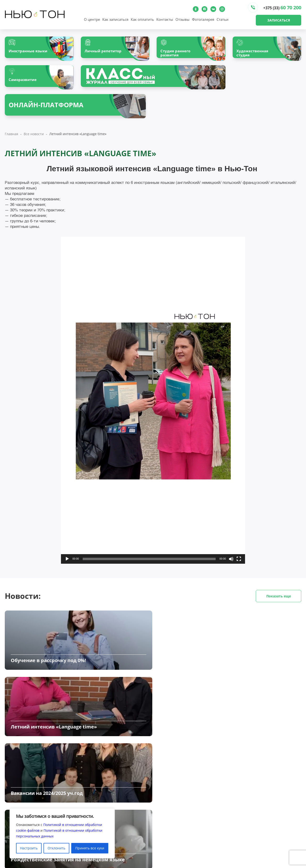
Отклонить (56, 848)
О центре (92, 19)
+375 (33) (282, 8)
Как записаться (115, 19)
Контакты (165, 19)
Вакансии (161, 832)
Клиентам (161, 826)
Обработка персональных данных (181, 839)
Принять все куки (90, 848)
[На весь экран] (239, 567)
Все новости (34, 142)
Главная (11, 142)
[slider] (149, 567)
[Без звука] (231, 567)
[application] (153, 408)
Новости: (153, 604)
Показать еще (279, 604)
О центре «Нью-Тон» (102, 819)
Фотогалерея (203, 19)
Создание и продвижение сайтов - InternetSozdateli (259, 865)
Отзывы (183, 19)
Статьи (223, 19)
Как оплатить (142, 19)
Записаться (279, 20)
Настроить (29, 848)
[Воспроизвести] (67, 567)
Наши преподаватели (103, 826)
